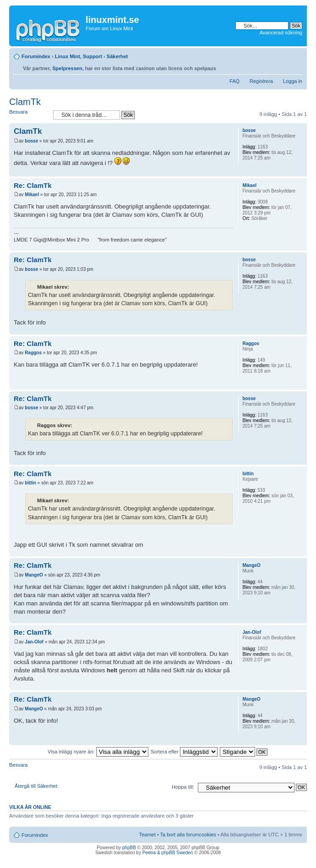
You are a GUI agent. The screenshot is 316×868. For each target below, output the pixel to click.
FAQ (234, 81)
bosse (31, 141)
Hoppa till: (183, 787)
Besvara (29, 115)
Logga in (293, 81)
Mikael (32, 195)
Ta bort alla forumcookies (188, 835)
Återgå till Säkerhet (36, 786)
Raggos (33, 353)
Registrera (261, 81)
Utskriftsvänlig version (282, 66)
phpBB (129, 848)
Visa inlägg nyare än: (98, 752)
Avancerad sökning (281, 33)
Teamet (147, 835)
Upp (300, 172)
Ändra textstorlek (296, 66)
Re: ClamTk (33, 185)
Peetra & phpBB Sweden (168, 853)
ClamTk (25, 102)
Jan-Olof (34, 642)
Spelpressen (67, 68)
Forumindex (36, 56)
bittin (30, 483)
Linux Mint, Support (79, 56)
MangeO (34, 575)
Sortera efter (184, 752)
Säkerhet (117, 56)
